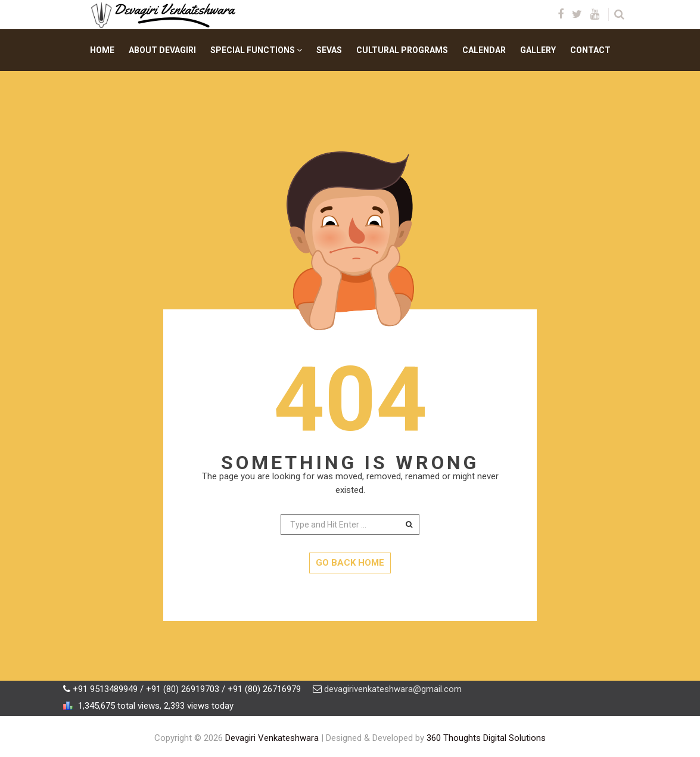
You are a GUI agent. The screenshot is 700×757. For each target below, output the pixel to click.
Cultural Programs (402, 50)
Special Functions (256, 50)
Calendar (484, 50)
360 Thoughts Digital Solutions (486, 738)
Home (102, 50)
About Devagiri (162, 50)
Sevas (329, 50)
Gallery (538, 50)
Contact (590, 50)
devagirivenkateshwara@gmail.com (393, 689)
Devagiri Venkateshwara (272, 738)
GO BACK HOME (350, 563)
